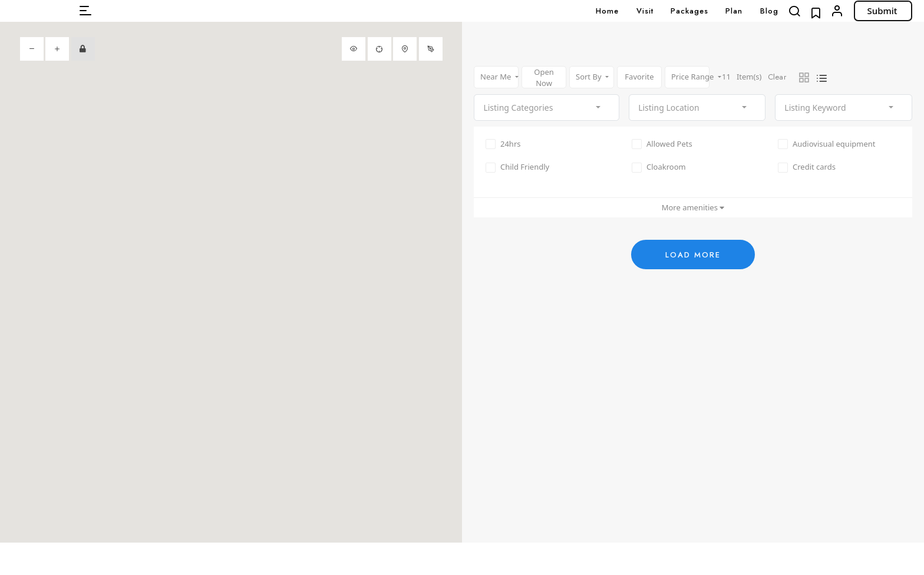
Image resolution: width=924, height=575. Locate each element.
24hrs (503, 144)
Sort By (590, 77)
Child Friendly (517, 167)
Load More (693, 255)
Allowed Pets (662, 144)
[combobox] (547, 108)
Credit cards (807, 167)
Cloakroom (659, 167)
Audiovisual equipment (826, 144)
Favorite (639, 77)
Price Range (690, 77)
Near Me (497, 77)
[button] (85, 11)
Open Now (544, 77)
